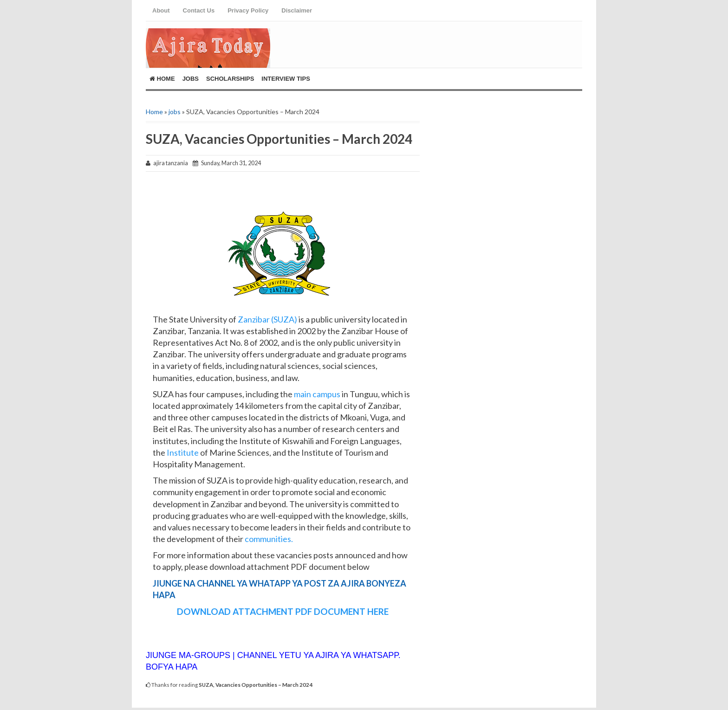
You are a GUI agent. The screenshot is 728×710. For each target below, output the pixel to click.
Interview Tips (286, 79)
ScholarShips (230, 79)
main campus (316, 394)
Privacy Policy (248, 10)
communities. (269, 539)
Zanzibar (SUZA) (268, 319)
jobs (175, 112)
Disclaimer (297, 10)
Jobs (191, 79)
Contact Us (199, 10)
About (161, 10)
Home (162, 79)
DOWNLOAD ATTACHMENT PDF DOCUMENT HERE (283, 611)
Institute (182, 452)
